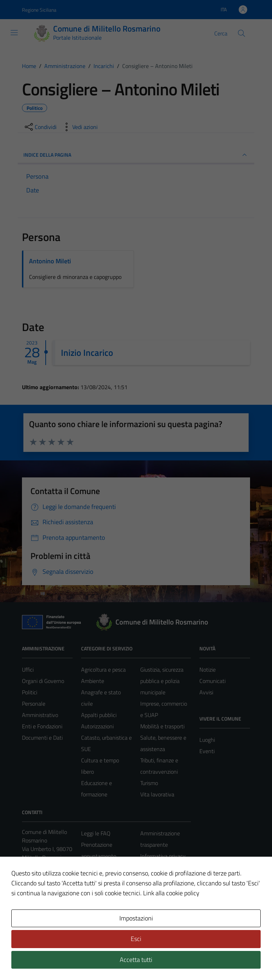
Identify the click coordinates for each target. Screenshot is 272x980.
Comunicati (212, 681)
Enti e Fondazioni (42, 726)
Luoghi (207, 740)
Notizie (208, 670)
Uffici (28, 670)
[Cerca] (242, 33)
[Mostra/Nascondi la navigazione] (14, 33)
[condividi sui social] (40, 127)
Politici (30, 692)
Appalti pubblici (99, 715)
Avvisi (206, 692)
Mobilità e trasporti (162, 726)
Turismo (149, 783)
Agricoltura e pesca (103, 670)
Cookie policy (155, 867)
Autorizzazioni (97, 726)
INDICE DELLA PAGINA (136, 155)
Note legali (153, 879)
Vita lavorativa (157, 794)
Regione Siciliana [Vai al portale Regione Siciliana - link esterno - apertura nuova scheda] (39, 10)
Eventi (207, 751)
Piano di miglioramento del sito (161, 924)
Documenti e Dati (42, 738)
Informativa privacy (163, 856)
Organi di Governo (43, 681)
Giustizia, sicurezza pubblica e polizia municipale (162, 681)
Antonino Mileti (50, 261)
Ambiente (93, 681)
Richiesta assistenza (105, 890)
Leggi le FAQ (96, 833)
